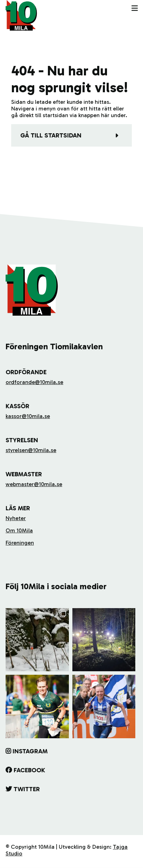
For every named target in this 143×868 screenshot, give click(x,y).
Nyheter (16, 518)
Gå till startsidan (51, 135)
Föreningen (20, 543)
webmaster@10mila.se (34, 484)
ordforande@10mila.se (34, 382)
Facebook (29, 770)
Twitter (27, 789)
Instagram (30, 751)
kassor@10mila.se (28, 416)
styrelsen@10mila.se (31, 450)
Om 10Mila (19, 530)
